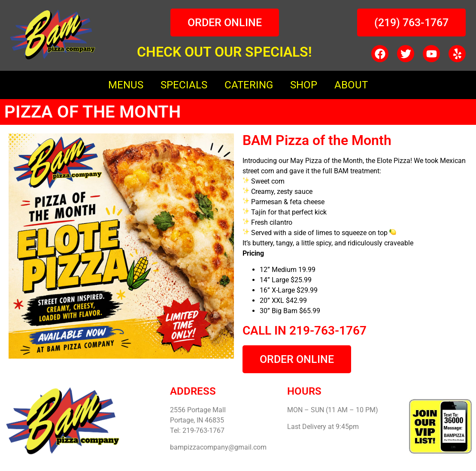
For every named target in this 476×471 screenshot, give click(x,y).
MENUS (126, 85)
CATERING (249, 85)
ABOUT (351, 85)
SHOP (304, 85)
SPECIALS (184, 85)
